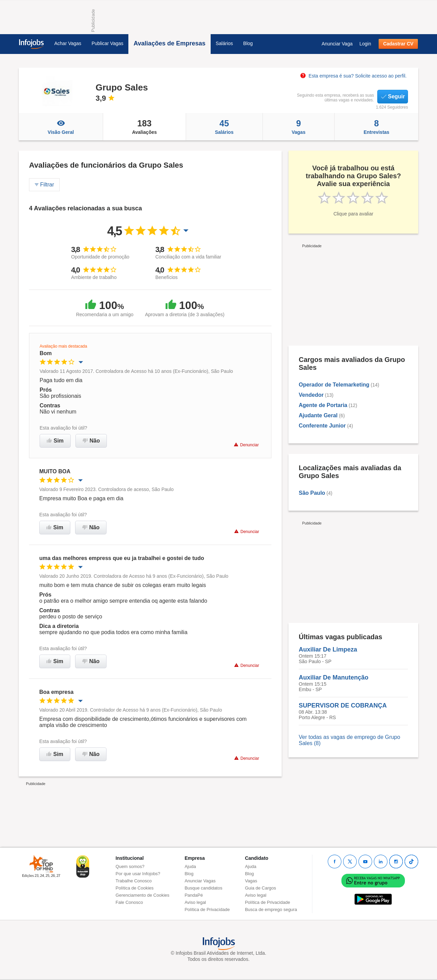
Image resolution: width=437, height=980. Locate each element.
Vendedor (311, 395)
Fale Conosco (129, 902)
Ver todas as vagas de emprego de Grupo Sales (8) (349, 740)
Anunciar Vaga (337, 44)
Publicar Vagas (107, 43)
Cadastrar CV (398, 44)
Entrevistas (376, 127)
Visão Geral (61, 127)
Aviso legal (195, 902)
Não (91, 441)
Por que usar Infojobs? (138, 874)
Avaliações (144, 127)
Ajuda (190, 866)
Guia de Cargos (260, 888)
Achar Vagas (68, 43)
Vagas (299, 127)
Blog (248, 43)
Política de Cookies (135, 888)
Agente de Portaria (323, 405)
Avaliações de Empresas (169, 43)
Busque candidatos (204, 888)
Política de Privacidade (207, 909)
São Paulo (312, 493)
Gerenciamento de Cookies (143, 895)
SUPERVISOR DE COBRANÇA (343, 705)
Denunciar (246, 445)
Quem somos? (130, 866)
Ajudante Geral (318, 415)
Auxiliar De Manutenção (334, 677)
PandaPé (194, 895)
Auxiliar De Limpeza (328, 649)
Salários (224, 43)
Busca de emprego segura (271, 909)
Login (365, 44)
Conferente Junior (322, 426)
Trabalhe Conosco (134, 881)
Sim (55, 441)
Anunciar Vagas (200, 881)
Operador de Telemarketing (334, 385)
